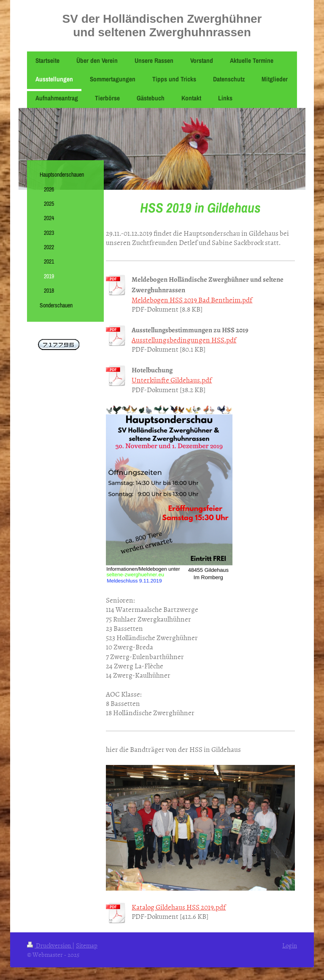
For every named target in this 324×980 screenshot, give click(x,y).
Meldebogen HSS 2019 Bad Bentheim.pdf (192, 299)
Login (290, 945)
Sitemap (87, 945)
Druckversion (50, 945)
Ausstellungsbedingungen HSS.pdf (184, 339)
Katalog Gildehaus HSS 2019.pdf (179, 907)
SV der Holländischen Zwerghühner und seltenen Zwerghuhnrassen (162, 26)
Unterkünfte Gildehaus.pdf (172, 380)
